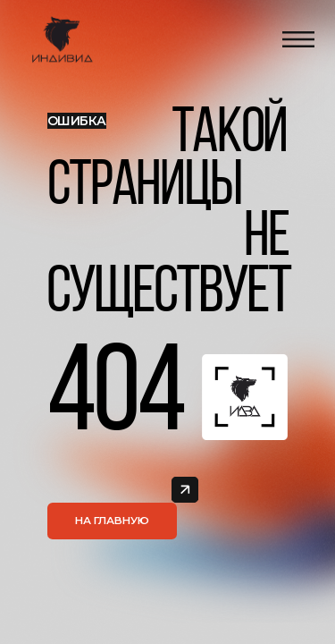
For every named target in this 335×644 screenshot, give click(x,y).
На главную (112, 521)
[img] (184, 490)
